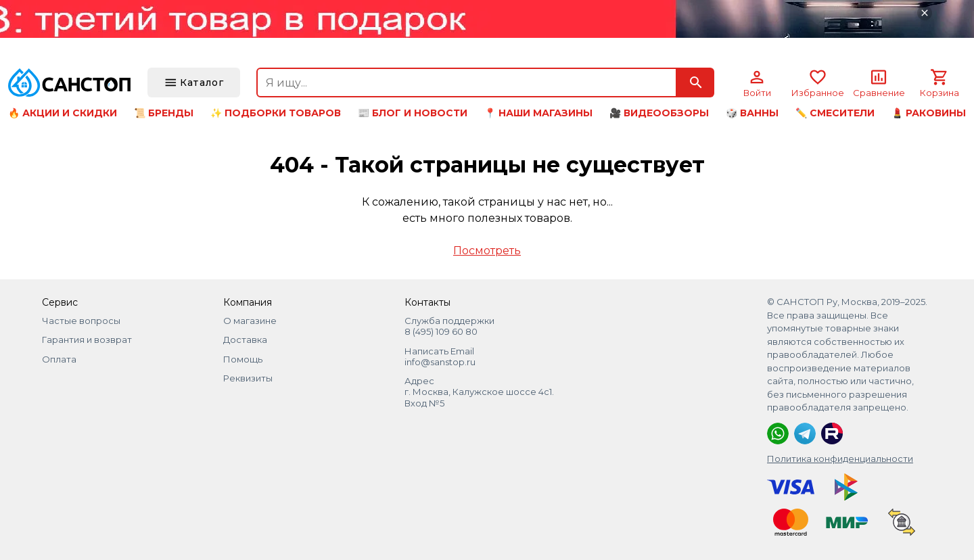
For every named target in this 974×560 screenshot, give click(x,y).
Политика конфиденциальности (840, 459)
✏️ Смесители (835, 113)
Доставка (245, 340)
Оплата (59, 359)
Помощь (243, 359)
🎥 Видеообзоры (659, 113)
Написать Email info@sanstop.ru (440, 356)
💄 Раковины (929, 113)
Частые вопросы (81, 321)
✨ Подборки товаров (276, 113)
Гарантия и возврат (87, 340)
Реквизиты (248, 378)
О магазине (250, 321)
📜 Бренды (164, 113)
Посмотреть (487, 251)
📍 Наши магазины (538, 113)
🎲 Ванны (752, 113)
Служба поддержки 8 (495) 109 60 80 (449, 326)
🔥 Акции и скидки (63, 113)
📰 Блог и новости (413, 113)
